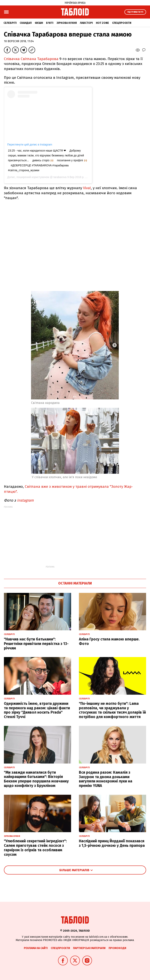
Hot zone (102, 23)
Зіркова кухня (67, 23)
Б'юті (50, 23)
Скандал (26, 23)
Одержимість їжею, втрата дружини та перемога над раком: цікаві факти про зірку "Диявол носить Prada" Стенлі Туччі (37, 710)
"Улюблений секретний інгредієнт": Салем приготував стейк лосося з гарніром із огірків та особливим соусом (35, 848)
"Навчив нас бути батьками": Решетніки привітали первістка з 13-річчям (36, 644)
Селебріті (10, 23)
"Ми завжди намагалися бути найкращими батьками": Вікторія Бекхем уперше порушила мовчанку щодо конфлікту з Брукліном (36, 779)
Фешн (39, 23)
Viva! (87, 188)
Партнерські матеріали (89, 948)
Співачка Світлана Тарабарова (31, 59)
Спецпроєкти (122, 23)
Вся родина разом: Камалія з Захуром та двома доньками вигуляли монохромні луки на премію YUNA (106, 779)
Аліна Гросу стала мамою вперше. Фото (109, 641)
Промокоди (117, 948)
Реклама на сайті (36, 948)
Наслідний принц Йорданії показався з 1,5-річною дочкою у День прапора (112, 843)
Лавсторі (86, 23)
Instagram (26, 500)
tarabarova (60, 177)
